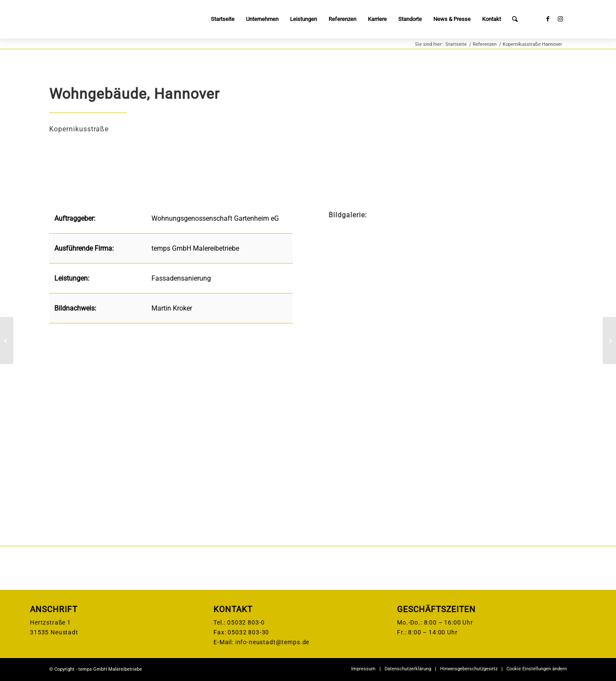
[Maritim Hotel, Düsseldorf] (609, 340)
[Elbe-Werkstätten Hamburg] (7, 340)
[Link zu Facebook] (548, 19)
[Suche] (515, 19)
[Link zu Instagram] (560, 19)
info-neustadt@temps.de (272, 642)
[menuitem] (223, 19)
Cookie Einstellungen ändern (537, 669)
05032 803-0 (246, 622)
